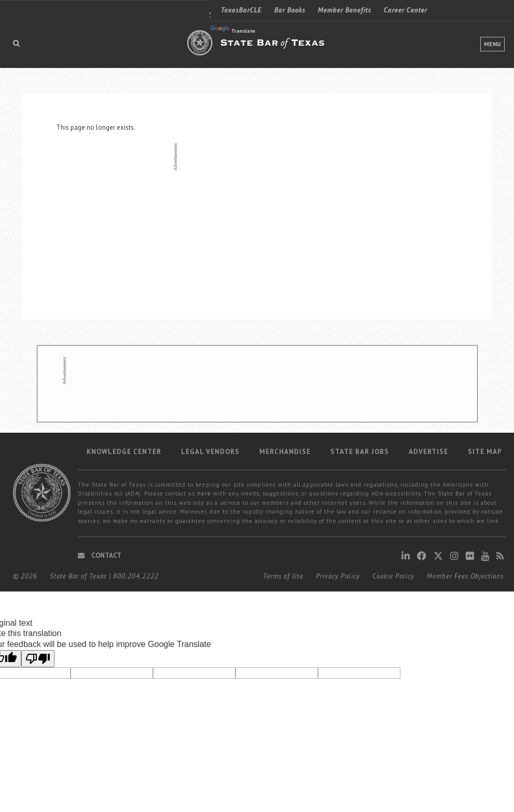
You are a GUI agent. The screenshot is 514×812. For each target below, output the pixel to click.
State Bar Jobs (360, 452)
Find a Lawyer (378, 10)
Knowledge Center (124, 452)
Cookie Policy (393, 576)
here (204, 493)
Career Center (195, 10)
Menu (492, 44)
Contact (100, 555)
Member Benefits (134, 10)
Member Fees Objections (465, 576)
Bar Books (79, 10)
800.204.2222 (136, 576)
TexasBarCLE (31, 10)
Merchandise (285, 452)
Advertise (428, 452)
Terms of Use (283, 576)
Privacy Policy (338, 576)
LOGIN (454, 10)
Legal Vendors (210, 452)
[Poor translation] (38, 659)
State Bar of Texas (78, 576)
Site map (485, 452)
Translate (22, 30)
